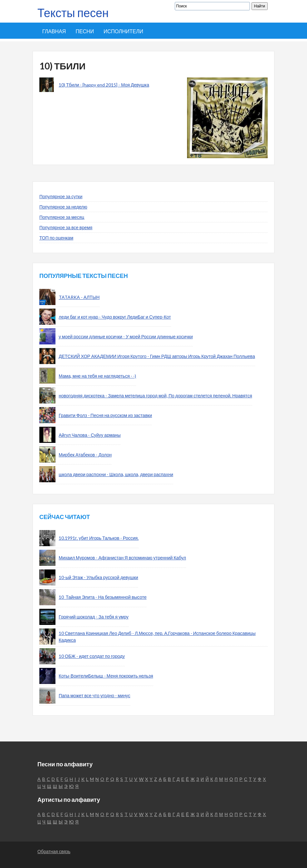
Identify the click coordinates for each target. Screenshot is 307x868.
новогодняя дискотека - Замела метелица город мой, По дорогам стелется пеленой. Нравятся (155, 396)
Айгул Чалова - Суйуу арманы (90, 435)
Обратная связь (54, 851)
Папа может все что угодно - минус (94, 695)
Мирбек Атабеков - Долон (85, 455)
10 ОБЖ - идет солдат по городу (92, 656)
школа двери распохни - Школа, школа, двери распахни (116, 474)
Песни (85, 31)
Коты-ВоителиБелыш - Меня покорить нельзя (106, 676)
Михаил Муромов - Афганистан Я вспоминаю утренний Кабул (122, 558)
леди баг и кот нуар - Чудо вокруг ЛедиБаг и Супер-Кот (115, 317)
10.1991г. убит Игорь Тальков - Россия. (99, 538)
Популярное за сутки (61, 196)
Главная (54, 31)
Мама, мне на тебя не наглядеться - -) (97, 376)
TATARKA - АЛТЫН (79, 297)
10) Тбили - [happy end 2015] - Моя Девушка (104, 85)
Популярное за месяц (62, 217)
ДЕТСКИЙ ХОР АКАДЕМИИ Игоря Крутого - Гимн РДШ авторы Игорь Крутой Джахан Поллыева (157, 356)
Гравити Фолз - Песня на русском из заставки (105, 415)
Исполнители (123, 31)
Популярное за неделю (63, 207)
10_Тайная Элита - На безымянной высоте (103, 597)
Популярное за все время (66, 227)
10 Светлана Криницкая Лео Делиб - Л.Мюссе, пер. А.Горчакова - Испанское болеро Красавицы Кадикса (157, 637)
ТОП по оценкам (56, 238)
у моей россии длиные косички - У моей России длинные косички (126, 337)
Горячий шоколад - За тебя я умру (94, 617)
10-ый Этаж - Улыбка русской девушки (98, 577)
